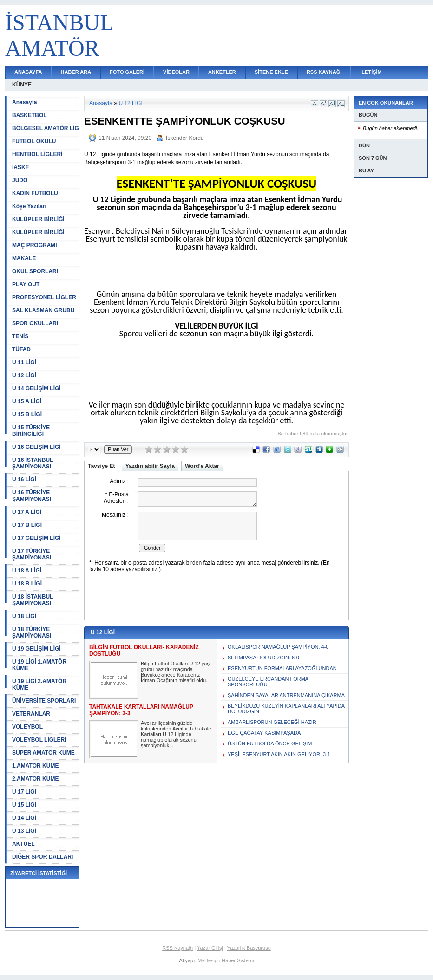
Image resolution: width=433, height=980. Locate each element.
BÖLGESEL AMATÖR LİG (46, 128)
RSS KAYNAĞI (324, 72)
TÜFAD (21, 349)
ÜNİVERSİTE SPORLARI (44, 701)
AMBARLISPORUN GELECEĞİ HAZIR (272, 722)
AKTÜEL (23, 844)
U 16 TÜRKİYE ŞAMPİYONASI (32, 496)
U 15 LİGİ (24, 805)
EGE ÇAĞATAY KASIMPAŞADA (264, 733)
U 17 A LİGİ (27, 512)
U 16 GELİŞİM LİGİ (36, 447)
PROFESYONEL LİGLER (44, 297)
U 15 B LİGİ (27, 414)
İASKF (20, 167)
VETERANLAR (31, 714)
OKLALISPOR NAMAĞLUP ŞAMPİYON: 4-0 (278, 647)
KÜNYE (22, 85)
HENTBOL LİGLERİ (37, 154)
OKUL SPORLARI (35, 271)
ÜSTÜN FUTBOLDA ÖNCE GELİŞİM (270, 743)
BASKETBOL (30, 115)
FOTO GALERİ (127, 72)
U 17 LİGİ (24, 792)
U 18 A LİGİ (27, 571)
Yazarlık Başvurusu (249, 948)
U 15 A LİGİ (27, 401)
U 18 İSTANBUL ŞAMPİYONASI (33, 600)
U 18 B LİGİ (27, 584)
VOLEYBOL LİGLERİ (39, 740)
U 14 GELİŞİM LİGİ (36, 388)
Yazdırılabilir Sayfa (150, 466)
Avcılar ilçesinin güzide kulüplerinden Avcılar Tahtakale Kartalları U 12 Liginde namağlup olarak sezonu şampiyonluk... (176, 734)
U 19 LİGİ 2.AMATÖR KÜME (39, 684)
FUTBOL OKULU (34, 141)
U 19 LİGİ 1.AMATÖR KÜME (39, 665)
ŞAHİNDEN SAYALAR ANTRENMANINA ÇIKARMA (286, 695)
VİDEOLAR (176, 72)
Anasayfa (24, 102)
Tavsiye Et (101, 466)
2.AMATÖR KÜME (35, 779)
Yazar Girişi (210, 948)
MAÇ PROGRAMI (35, 245)
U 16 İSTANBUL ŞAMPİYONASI (33, 463)
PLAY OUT (26, 284)
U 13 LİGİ (24, 831)
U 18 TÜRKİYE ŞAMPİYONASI (32, 632)
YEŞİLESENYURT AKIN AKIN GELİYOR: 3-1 (279, 754)
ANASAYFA (28, 72)
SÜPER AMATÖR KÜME (43, 753)
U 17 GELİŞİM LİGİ (36, 538)
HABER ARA (76, 72)
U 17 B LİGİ (27, 525)
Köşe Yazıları (29, 206)
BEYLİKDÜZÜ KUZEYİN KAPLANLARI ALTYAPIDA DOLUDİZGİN (286, 709)
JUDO (20, 180)
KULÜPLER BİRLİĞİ (38, 219)
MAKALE (24, 258)
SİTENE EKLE (271, 72)
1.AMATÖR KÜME (35, 766)
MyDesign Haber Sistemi (226, 960)
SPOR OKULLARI (35, 323)
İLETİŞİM (371, 72)
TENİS (20, 336)
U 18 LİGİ (24, 616)
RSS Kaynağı (177, 948)
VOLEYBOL (27, 727)
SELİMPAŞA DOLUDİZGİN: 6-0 (263, 658)
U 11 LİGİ (24, 362)
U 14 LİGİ (24, 818)
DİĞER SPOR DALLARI (43, 857)
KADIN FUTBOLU (35, 193)
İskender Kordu (185, 138)
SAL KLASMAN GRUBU (43, 310)
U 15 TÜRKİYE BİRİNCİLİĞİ (31, 431)
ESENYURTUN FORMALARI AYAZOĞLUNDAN (282, 668)
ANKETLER (222, 72)
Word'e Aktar (202, 466)
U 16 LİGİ (24, 480)
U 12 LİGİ (24, 375)
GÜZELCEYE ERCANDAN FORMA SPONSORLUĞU (268, 682)
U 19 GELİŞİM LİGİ (36, 649)
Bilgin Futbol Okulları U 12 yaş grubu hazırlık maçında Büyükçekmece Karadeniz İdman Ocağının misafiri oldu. (175, 672)
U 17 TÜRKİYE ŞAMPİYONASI (32, 554)
